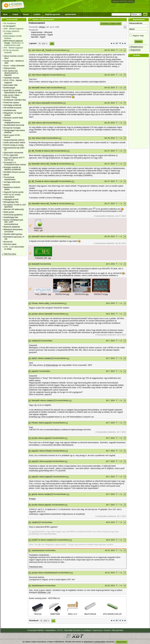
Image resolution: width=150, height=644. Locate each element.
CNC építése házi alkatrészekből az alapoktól (11, 73)
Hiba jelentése (118, 630)
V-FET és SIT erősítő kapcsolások (12, 196)
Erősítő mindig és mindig (13, 145)
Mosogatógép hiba (11, 202)
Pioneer (35, 303)
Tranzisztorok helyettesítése (10, 178)
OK (145, 14)
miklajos (42, 27)
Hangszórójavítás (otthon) (14, 140)
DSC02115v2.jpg (82, 294)
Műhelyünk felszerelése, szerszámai (13, 231)
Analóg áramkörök (38, 35)
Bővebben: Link (44, 592)
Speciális (35, 37)
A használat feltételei (35, 630)
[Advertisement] (139, 103)
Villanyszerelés (10, 68)
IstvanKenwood (38, 550)
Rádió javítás (9, 212)
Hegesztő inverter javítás (14, 192)
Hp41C (34, 358)
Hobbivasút (116, 1)
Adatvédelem (51, 630)
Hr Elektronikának (51, 365)
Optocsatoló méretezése (13, 153)
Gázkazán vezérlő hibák (13, 118)
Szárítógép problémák (12, 105)
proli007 (35, 540)
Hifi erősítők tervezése (13, 108)
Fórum (26, 14)
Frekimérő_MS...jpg (43, 258)
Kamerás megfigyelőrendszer (12, 121)
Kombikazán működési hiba (15, 100)
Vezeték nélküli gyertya (13, 234)
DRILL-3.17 (73, 613)
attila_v (48, 303)
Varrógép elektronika (12, 182)
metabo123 (36, 341)
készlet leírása (48, 155)
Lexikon (37, 14)
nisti (33, 50)
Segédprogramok (53, 14)
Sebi (33, 123)
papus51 (35, 371)
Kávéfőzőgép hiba (11, 217)
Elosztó (107, 630)
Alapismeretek (37, 32)
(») (68, 50)
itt (36, 405)
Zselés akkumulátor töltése (14, 143)
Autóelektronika (10, 110)
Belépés (139, 41)
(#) (30, 50)
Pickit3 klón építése (11, 103)
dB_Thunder (47, 50)
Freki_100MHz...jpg (43, 294)
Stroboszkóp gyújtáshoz (13, 215)
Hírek (5, 14)
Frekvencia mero (36, 567)
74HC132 (107, 466)
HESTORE (123, 1)
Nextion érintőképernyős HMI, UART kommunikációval (13, 222)
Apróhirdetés (71, 14)
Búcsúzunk (8, 242)
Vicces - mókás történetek (14, 66)
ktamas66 (36, 88)
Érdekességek (9, 88)
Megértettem (122, 642)
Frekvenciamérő (37, 23)
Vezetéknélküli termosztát (14, 125)
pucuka (35, 314)
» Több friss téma (9, 254)
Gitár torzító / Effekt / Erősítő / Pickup (12, 96)
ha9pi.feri (46, 75)
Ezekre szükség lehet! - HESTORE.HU (44, 598)
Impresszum (98, 630)
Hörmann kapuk (10, 244)
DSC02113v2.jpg (62, 294)
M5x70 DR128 (90, 613)
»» (53, 621)
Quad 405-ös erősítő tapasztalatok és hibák (13, 91)
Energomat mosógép (12, 128)
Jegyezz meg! (139, 35)
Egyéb (50, 35)
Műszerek (48, 32)
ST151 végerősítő (11, 155)
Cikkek (15, 14)
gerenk (34, 494)
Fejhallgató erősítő (11, 199)
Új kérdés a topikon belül (111, 24)
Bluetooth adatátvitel (12, 227)
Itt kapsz (32, 499)
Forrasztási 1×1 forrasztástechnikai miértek (15, 164)
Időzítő (6, 175)
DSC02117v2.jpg (101, 294)
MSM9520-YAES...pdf (38, 230)
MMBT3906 (49, 276)
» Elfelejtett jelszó (136, 47)
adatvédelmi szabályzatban (95, 642)
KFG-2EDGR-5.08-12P (112, 613)
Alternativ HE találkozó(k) (14, 209)
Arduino (7, 185)
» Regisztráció (135, 50)
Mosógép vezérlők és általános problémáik (12, 168)
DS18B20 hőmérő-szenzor (14, 172)
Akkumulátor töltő (10, 85)
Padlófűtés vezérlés (12, 78)
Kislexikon (131, 1)
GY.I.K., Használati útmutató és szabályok (74, 630)
